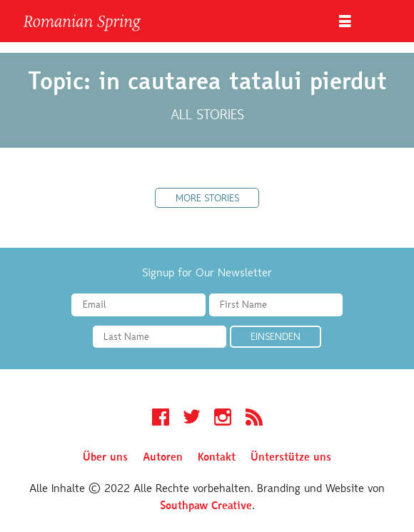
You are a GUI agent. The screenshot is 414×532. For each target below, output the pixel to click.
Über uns (105, 458)
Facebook (161, 419)
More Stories (207, 199)
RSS (254, 419)
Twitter (192, 419)
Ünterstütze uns (291, 458)
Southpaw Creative (206, 506)
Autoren (163, 458)
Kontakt (217, 458)
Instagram (223, 419)
